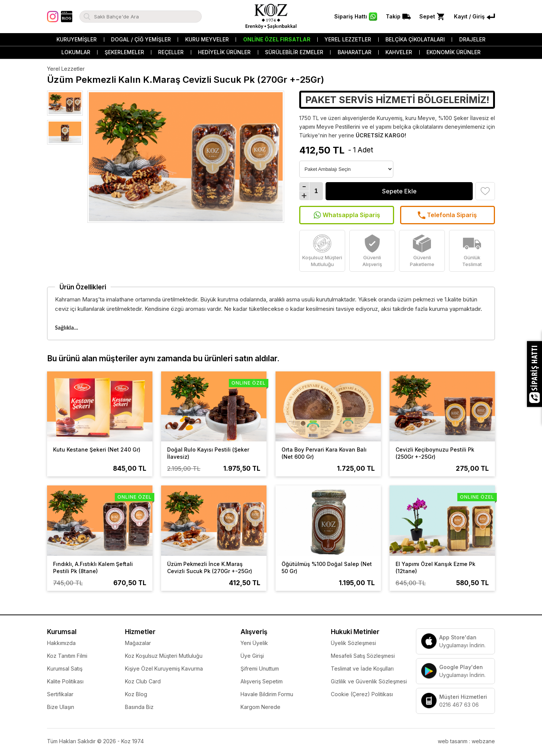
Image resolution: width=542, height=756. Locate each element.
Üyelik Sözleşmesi (353, 643)
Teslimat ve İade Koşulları (362, 669)
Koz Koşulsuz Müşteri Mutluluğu (164, 656)
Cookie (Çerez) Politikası (362, 694)
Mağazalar (138, 643)
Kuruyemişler (77, 39)
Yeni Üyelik (254, 643)
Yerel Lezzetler (348, 39)
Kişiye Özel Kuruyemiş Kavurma (164, 669)
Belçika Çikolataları (415, 39)
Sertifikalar (60, 694)
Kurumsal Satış (65, 669)
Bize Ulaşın (61, 707)
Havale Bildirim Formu (267, 694)
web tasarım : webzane (466, 741)
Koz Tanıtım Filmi (67, 656)
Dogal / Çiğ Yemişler (141, 39)
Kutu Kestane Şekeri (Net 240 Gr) (97, 449)
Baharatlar (355, 52)
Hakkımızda (61, 643)
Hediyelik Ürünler (224, 52)
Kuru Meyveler (207, 39)
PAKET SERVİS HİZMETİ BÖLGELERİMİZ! (397, 100)
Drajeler (472, 39)
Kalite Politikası (65, 681)
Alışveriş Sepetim (262, 681)
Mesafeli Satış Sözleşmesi (363, 656)
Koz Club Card (143, 681)
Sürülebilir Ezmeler (294, 52)
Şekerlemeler (124, 52)
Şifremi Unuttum (260, 669)
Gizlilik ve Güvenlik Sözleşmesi (369, 681)
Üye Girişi (252, 656)
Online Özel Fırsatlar (277, 39)
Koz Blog (136, 694)
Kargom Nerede (260, 707)
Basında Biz (139, 707)
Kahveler (399, 52)
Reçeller (171, 52)
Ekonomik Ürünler (454, 52)
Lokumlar (76, 52)
